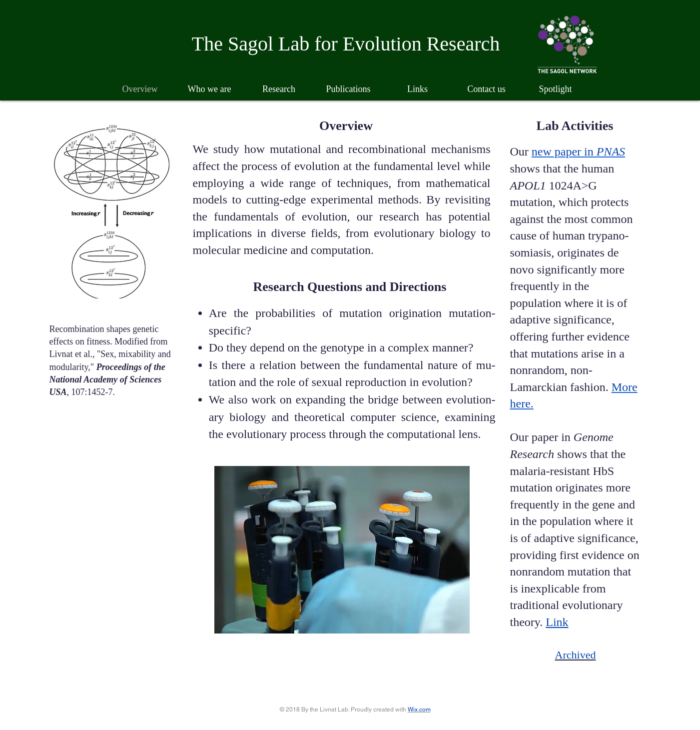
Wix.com (419, 709)
